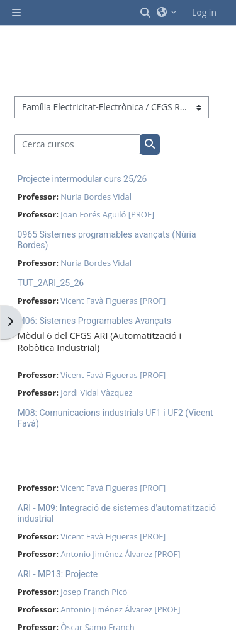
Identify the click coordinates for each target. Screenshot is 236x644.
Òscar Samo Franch (97, 627)
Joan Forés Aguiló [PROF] (107, 214)
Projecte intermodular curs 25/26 (82, 179)
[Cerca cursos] (78, 144)
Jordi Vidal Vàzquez (96, 393)
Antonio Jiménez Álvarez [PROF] (120, 554)
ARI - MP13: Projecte (58, 574)
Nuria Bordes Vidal (96, 197)
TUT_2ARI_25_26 (51, 283)
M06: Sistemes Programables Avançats (94, 321)
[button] (146, 13)
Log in (204, 12)
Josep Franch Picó (94, 592)
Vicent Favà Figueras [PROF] (113, 301)
